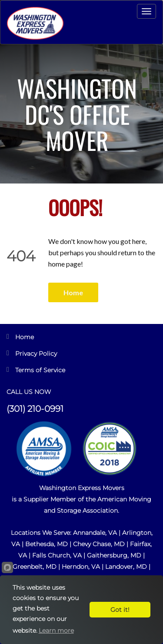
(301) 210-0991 (35, 409)
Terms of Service (40, 370)
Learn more (56, 631)
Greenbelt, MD (35, 567)
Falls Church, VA (57, 555)
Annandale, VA (96, 533)
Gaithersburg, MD (114, 555)
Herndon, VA (81, 567)
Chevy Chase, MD (99, 544)
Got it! (120, 610)
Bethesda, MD (47, 544)
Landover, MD (126, 567)
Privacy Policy (36, 354)
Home (73, 292)
